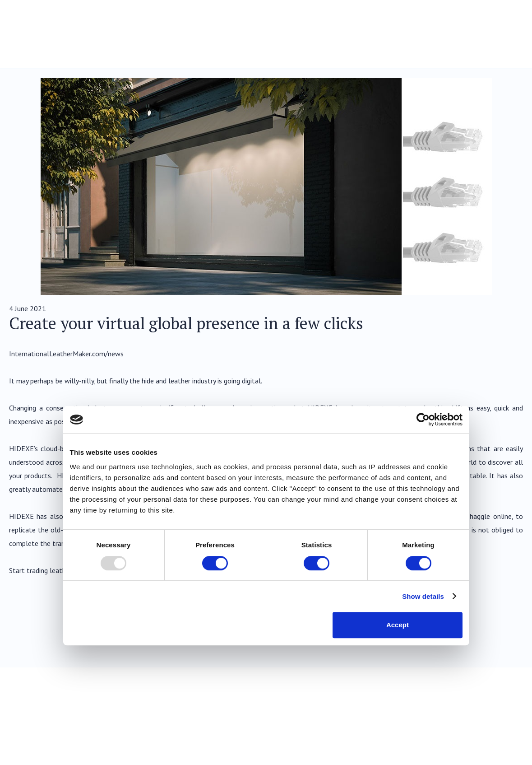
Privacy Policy (473, 747)
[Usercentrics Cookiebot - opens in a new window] (423, 420)
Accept (398, 625)
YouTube (433, 719)
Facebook (460, 719)
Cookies (512, 747)
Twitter (487, 719)
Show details (423, 596)
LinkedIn (514, 719)
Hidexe (54, 26)
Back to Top (495, 681)
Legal (437, 747)
